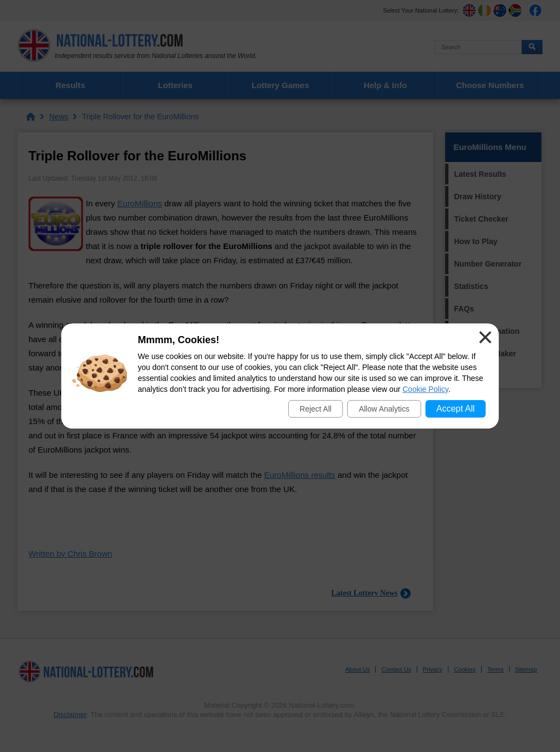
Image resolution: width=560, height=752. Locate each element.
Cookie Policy (425, 389)
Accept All (456, 409)
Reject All (316, 409)
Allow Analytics (384, 409)
